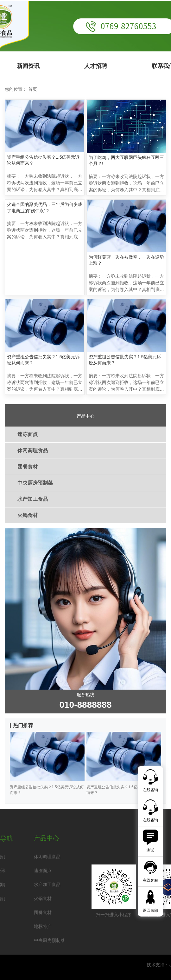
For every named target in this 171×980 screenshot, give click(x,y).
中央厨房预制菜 (35, 483)
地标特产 (43, 926)
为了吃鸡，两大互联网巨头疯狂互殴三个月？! (126, 161)
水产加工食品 (33, 499)
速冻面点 (28, 434)
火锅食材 (28, 515)
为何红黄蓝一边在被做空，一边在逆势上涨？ (126, 260)
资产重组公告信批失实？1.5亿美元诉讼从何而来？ (43, 160)
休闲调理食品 (33, 450)
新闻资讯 (28, 66)
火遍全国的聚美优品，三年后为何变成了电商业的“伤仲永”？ (45, 208)
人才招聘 (96, 66)
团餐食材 (28, 467)
